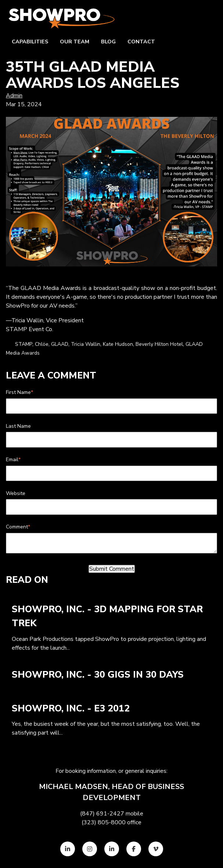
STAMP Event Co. (30, 329)
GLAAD (60, 344)
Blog (108, 42)
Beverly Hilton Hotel (159, 344)
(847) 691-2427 (102, 814)
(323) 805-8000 (104, 822)
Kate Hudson (118, 344)
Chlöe (42, 344)
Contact (141, 42)
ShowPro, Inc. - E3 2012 (71, 709)
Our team (75, 42)
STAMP (24, 344)
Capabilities (30, 42)
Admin (14, 96)
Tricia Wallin (86, 344)
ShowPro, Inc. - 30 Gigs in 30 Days (98, 675)
